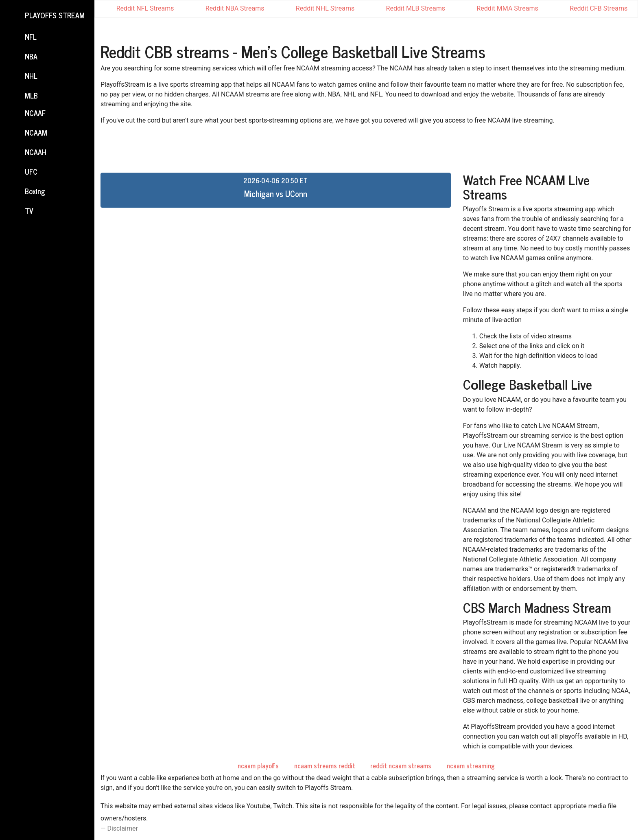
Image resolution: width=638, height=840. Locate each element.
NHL (24, 77)
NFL (23, 37)
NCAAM (28, 133)
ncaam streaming (471, 765)
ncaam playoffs (258, 765)
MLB (24, 95)
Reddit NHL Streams (319, 9)
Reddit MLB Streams (410, 8)
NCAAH (28, 153)
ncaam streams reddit (325, 765)
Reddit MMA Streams (501, 8)
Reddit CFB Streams (593, 8)
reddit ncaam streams (401, 765)
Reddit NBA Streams (229, 9)
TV (22, 211)
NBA (24, 57)
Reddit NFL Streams (140, 9)
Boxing (27, 192)
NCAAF (28, 114)
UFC (24, 172)
